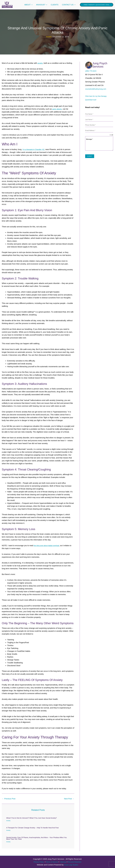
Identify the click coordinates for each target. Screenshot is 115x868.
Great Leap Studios (71, 865)
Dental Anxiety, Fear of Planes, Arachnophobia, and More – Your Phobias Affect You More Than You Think (37, 838)
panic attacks (58, 109)
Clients (55, 5)
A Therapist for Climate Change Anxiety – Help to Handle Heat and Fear (33, 828)
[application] (32, 5)
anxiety (40, 63)
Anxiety (49, 37)
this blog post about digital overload (48, 546)
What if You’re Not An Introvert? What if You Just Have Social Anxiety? (31, 818)
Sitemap (64, 862)
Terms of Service (52, 862)
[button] (97, 5)
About (28, 5)
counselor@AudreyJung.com (97, 89)
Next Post (69, 799)
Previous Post (9, 799)
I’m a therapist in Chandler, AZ (34, 149)
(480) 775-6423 (91, 71)
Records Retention (76, 862)
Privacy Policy (37, 862)
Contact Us (69, 5)
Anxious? (42, 5)
